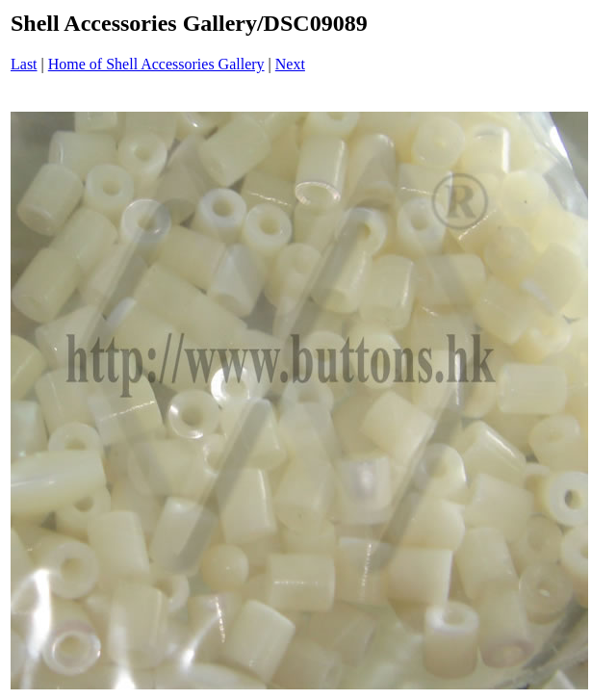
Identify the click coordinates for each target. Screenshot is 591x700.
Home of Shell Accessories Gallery (156, 64)
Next (290, 64)
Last (24, 64)
